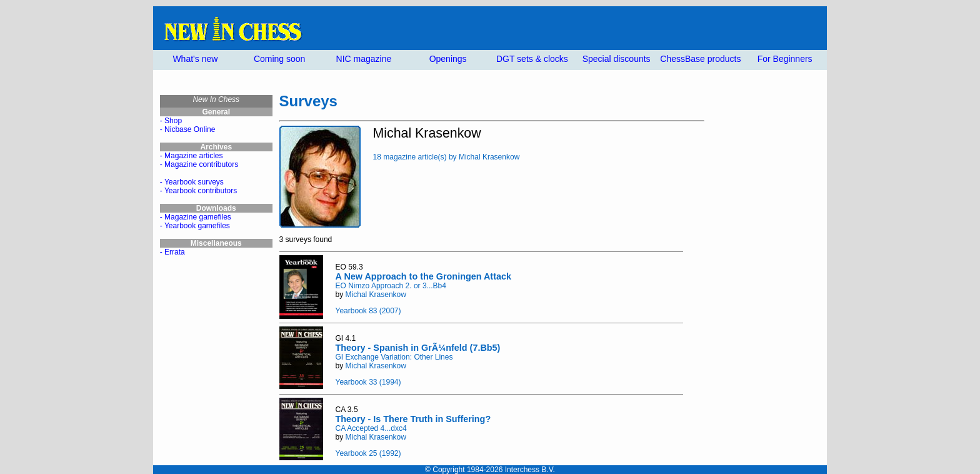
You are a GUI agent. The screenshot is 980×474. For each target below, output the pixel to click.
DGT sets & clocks (532, 59)
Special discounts (617, 59)
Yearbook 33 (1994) (368, 382)
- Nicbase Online (188, 129)
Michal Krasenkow (376, 295)
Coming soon (280, 59)
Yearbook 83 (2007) (368, 311)
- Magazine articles (192, 156)
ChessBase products (700, 59)
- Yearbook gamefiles (195, 226)
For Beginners (785, 59)
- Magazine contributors (199, 164)
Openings (448, 59)
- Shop (171, 121)
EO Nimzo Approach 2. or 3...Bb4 (391, 286)
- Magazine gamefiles (196, 217)
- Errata (172, 252)
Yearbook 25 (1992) (368, 453)
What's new (195, 59)
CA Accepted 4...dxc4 (371, 428)
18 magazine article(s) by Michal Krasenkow (447, 157)
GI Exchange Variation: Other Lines (394, 357)
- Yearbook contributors (198, 191)
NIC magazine (364, 59)
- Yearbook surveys (192, 182)
